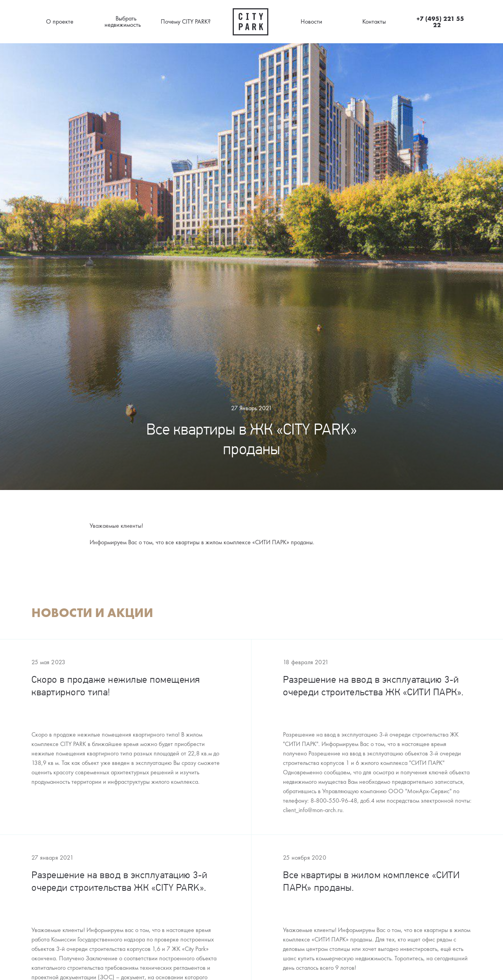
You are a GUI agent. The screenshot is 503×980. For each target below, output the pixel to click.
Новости (311, 21)
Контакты (374, 21)
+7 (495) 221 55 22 (440, 22)
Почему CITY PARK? (186, 21)
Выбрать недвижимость (123, 21)
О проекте (60, 21)
